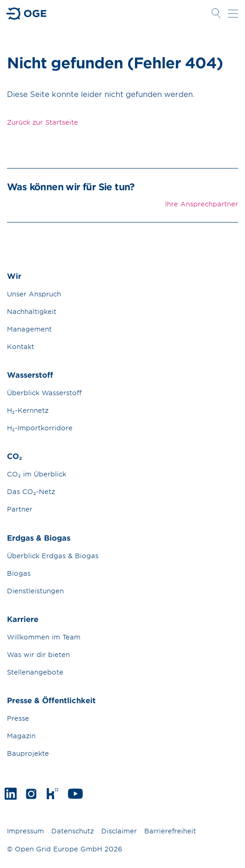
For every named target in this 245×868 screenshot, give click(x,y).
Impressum (25, 831)
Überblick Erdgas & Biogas (53, 556)
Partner (20, 509)
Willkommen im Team (44, 637)
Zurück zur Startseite (43, 122)
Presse (18, 718)
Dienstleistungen (35, 591)
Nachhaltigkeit (32, 311)
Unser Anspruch (34, 294)
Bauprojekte (28, 753)
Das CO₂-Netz (31, 491)
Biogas (19, 573)
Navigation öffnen (233, 13)
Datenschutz (73, 831)
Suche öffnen (216, 13)
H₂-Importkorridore (40, 428)
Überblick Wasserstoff (44, 393)
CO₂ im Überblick (37, 474)
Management (29, 329)
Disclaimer (119, 831)
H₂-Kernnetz (28, 410)
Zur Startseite (27, 14)
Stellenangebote (35, 672)
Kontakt (21, 347)
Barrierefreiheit (170, 831)
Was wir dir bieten (38, 654)
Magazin (21, 736)
